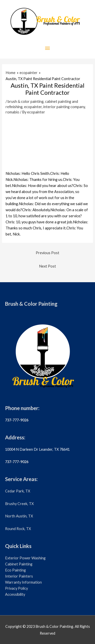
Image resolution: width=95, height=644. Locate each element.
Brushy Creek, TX (19, 504)
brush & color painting (26, 101)
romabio (12, 112)
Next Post (48, 266)
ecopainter (33, 107)
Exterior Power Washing (25, 558)
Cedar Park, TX (18, 491)
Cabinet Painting (19, 564)
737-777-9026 (17, 420)
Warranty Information (23, 582)
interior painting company (64, 107)
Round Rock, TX (18, 529)
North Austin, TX (19, 516)
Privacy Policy (16, 588)
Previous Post (48, 253)
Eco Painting (15, 570)
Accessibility (15, 594)
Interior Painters (19, 576)
